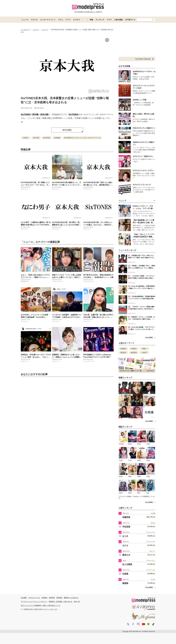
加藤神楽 (126, 517)
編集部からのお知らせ (71, 598)
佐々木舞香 (127, 564)
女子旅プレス (130, 20)
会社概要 (24, 598)
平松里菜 (126, 527)
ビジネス (77, 20)
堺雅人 (144, 349)
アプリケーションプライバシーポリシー (34, 602)
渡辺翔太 (123, 353)
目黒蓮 (125, 574)
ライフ (68, 20)
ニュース (25, 20)
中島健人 (134, 349)
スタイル (34, 20)
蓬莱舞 (125, 583)
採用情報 (59, 598)
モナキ (125, 545)
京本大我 (44, 114)
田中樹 (35, 114)
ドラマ (109, 20)
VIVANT (144, 353)
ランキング (100, 20)
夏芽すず (126, 555)
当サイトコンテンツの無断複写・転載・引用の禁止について (41, 605)
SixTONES (26, 114)
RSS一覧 (77, 602)
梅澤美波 (134, 353)
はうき (125, 536)
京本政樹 (57, 138)
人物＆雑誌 (118, 20)
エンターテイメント (48, 20)
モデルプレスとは (34, 598)
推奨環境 (52, 598)
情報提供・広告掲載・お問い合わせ (60, 602)
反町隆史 (123, 349)
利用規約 (44, 598)
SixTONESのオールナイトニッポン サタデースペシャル (82, 138)
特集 (91, 20)
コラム (60, 20)
